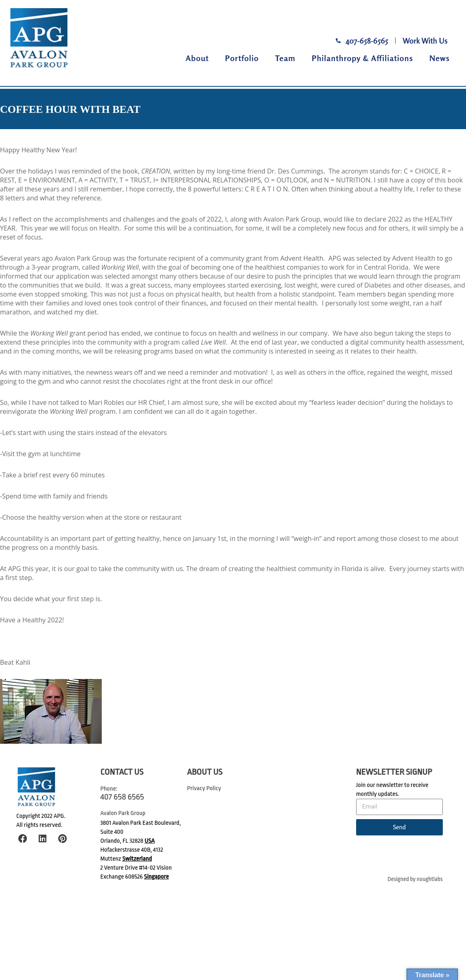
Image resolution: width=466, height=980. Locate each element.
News (440, 58)
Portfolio (242, 58)
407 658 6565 (122, 797)
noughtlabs (430, 879)
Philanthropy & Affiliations (362, 58)
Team (285, 58)
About (197, 58)
